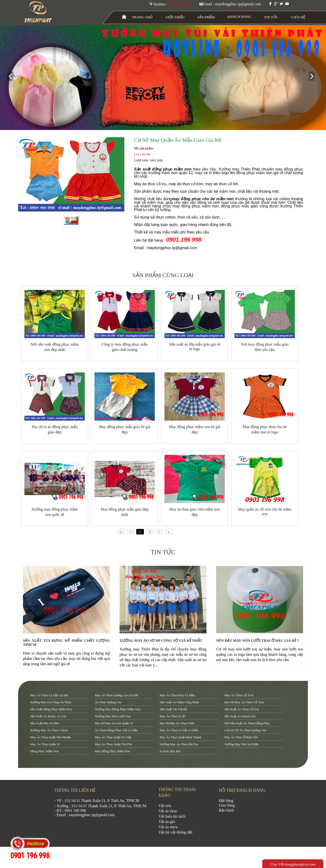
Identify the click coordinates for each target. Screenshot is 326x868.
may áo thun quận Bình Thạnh (180, 737)
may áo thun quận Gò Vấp (113, 737)
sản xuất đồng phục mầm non (51, 709)
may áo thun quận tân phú (113, 744)
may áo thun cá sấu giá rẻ (49, 695)
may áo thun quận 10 (45, 744)
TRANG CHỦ (142, 17)
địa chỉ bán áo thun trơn (177, 723)
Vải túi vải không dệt (175, 832)
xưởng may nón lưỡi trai (113, 716)
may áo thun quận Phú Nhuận (51, 737)
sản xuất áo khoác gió (240, 716)
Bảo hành (226, 810)
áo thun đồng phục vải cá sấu (116, 730)
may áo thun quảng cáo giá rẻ (116, 695)
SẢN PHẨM (206, 17)
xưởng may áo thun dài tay (179, 744)
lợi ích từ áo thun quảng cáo (245, 730)
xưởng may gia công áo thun (51, 702)
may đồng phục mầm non (113, 751)
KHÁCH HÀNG (239, 17)
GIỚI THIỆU (175, 17)
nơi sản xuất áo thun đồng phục (247, 723)
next (314, 77)
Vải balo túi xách (172, 816)
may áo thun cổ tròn (239, 695)
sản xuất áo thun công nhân (179, 702)
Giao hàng (227, 805)
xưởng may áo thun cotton (49, 730)
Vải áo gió (167, 822)
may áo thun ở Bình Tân (241, 737)
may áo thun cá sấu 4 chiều (179, 730)
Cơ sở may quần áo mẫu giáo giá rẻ (177, 140)
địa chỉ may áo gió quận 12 (114, 723)
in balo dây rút (170, 751)
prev (12, 77)
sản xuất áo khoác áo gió (48, 716)
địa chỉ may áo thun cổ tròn (244, 702)
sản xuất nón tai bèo (45, 723)
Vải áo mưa (168, 827)
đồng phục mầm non (45, 751)
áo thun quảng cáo (108, 702)
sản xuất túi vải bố (173, 709)
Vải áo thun (168, 811)
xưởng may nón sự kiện (241, 744)
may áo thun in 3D (173, 716)
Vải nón (165, 806)
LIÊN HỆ (298, 17)
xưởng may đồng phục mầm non (118, 709)
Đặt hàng (226, 801)
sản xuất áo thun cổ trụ (242, 709)
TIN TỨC (271, 17)
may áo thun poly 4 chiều (177, 695)
